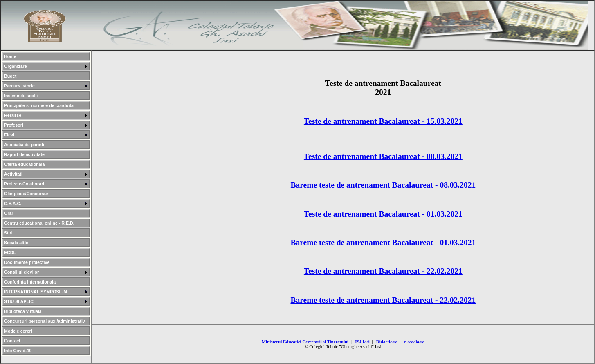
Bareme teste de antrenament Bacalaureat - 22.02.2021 (383, 300)
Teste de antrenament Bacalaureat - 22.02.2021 (383, 271)
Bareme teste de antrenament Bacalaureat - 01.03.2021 (383, 242)
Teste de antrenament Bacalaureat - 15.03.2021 (383, 121)
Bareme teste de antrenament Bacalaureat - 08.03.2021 (383, 185)
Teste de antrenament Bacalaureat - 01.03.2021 (383, 214)
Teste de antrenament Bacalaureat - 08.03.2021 (383, 156)
